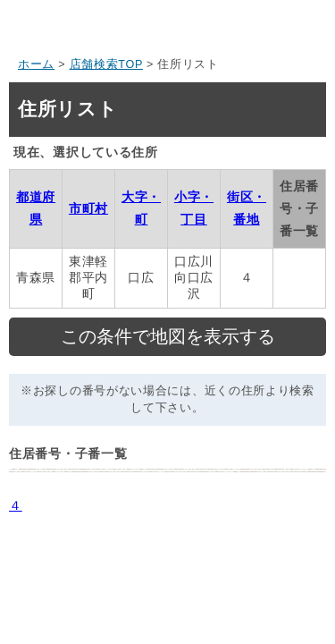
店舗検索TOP (106, 64)
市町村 (88, 208)
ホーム (36, 64)
